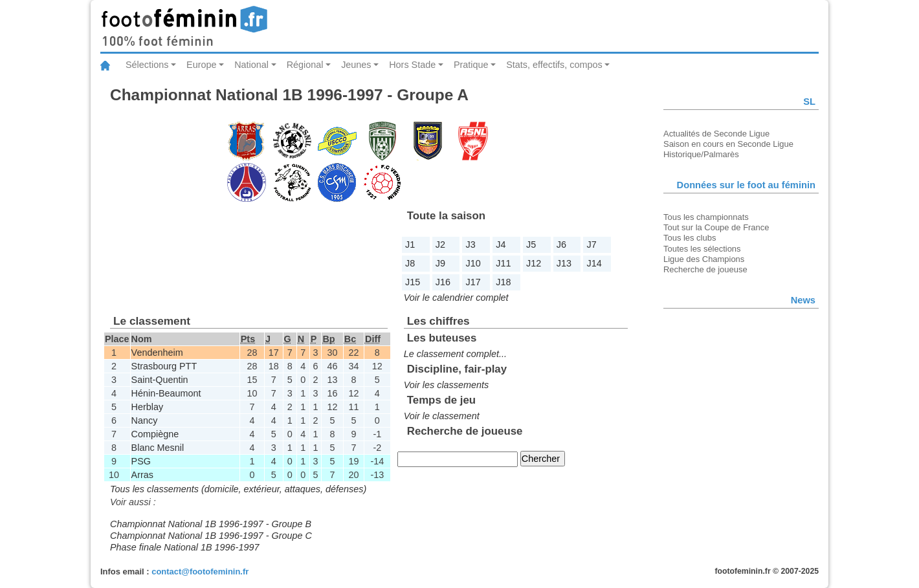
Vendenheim (157, 353)
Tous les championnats (706, 217)
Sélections (147, 65)
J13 (564, 263)
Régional (305, 65)
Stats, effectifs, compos (554, 65)
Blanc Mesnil (158, 448)
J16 (443, 282)
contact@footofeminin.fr (200, 572)
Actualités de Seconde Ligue (716, 134)
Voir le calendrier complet (456, 298)
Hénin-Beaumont (166, 393)
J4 (501, 245)
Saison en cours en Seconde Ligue (728, 144)
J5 (531, 245)
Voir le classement (442, 416)
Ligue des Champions (704, 259)
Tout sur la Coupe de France (716, 227)
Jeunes (356, 65)
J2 (440, 245)
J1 (410, 245)
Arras (142, 475)
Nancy (145, 420)
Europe (201, 65)
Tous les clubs (690, 238)
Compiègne (155, 434)
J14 (594, 263)
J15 (413, 282)
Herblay (148, 407)
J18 (503, 282)
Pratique (471, 65)
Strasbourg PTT (164, 366)
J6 (561, 245)
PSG (141, 461)
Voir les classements (446, 385)
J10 (473, 263)
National (251, 65)
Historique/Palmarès (701, 154)
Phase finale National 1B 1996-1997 (184, 547)
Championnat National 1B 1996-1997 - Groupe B (211, 524)
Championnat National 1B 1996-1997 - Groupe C (211, 536)
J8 (410, 263)
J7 (592, 245)
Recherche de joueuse (705, 269)
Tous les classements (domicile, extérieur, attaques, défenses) (238, 489)
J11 (503, 263)
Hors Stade (412, 65)
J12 (534, 263)
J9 (440, 263)
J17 (473, 282)
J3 (471, 245)
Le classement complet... (455, 354)
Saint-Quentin (160, 380)
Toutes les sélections (702, 249)
